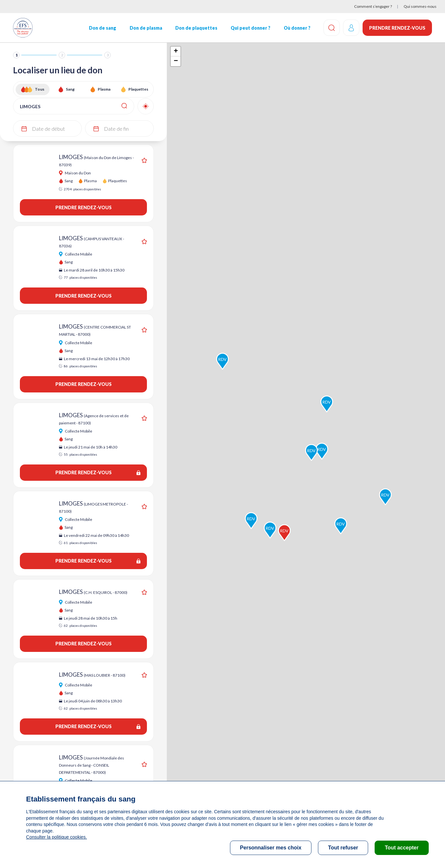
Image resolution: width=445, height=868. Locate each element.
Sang (70, 89)
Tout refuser (343, 848)
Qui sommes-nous (420, 6)
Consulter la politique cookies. (56, 837)
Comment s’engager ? (373, 6)
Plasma (104, 89)
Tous (40, 89)
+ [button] (176, 51)
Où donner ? (297, 28)
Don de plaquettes (196, 28)
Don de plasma (146, 28)
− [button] (176, 61)
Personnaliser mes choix (271, 848)
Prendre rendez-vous (397, 28)
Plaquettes (138, 89)
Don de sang (103, 28)
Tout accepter (402, 848)
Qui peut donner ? (251, 28)
